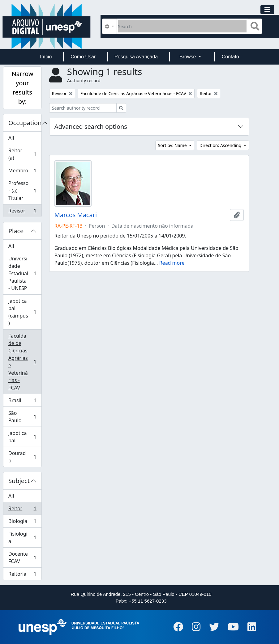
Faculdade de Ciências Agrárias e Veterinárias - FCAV (22, 362)
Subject (19, 481)
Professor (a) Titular (22, 191)
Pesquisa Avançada (136, 57)
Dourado (22, 457)
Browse (188, 57)
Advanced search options (91, 126)
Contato (230, 57)
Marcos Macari (76, 215)
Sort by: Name (173, 145)
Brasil (22, 402)
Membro (22, 172)
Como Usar (83, 57)
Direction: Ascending (221, 145)
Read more (172, 263)
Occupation (25, 123)
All (11, 138)
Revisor (22, 212)
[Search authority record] (83, 108)
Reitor (22, 510)
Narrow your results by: (22, 88)
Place (16, 231)
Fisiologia (22, 537)
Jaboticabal (22, 437)
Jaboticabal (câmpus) (22, 312)
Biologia (22, 522)
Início (46, 57)
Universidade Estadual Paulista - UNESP (22, 273)
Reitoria (22, 575)
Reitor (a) (22, 154)
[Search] (182, 26)
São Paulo (22, 417)
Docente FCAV (22, 558)
